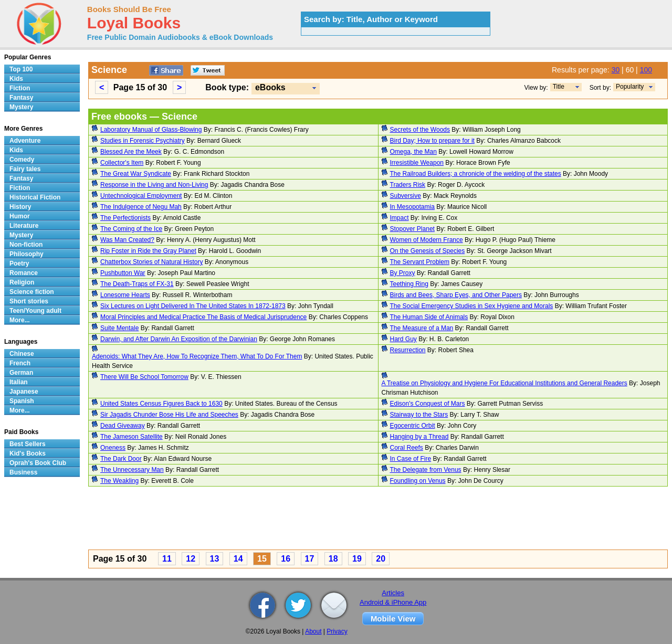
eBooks (270, 87)
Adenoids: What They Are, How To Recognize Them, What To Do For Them (197, 356)
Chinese (22, 354)
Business (23, 472)
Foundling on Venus (418, 481)
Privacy (337, 631)
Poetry (19, 263)
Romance (24, 273)
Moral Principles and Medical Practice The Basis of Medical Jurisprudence (203, 317)
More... (20, 320)
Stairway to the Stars (419, 415)
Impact (400, 218)
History (20, 207)
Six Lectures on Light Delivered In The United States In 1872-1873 (193, 306)
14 (238, 559)
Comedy (22, 160)
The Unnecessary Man (132, 470)
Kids (16, 79)
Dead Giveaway (123, 426)
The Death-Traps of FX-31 (137, 284)
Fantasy (21, 98)
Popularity (630, 87)
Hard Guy (403, 339)
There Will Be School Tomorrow (144, 377)
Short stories (29, 301)
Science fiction (32, 292)
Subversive (406, 196)
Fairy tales (25, 169)
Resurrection (408, 350)
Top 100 (21, 69)
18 (333, 559)
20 (381, 559)
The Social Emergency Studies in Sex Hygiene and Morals (472, 306)
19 (357, 559)
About (313, 631)
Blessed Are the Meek (131, 152)
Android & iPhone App (393, 602)
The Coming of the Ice (131, 229)
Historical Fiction (35, 197)
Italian (19, 382)
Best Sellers (28, 444)
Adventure (25, 141)
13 (215, 559)
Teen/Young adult (35, 311)
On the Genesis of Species (428, 251)
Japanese (24, 392)
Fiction (20, 88)
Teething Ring (409, 284)
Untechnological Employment (141, 196)
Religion (22, 282)
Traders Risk (408, 185)
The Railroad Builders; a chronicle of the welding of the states (476, 174)
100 (646, 70)
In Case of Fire (411, 459)
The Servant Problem (420, 262)
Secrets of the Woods (420, 130)
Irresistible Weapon (417, 163)
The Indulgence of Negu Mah (141, 207)
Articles (393, 593)
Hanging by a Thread (419, 437)
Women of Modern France (427, 240)
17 (310, 559)
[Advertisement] (378, 520)
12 (191, 559)
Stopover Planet (412, 229)
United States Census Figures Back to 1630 (161, 404)
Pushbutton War (123, 273)
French (20, 363)
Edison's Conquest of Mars (428, 404)
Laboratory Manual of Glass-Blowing (151, 130)
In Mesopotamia (412, 207)
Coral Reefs (407, 448)
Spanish (22, 401)
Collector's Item (122, 163)
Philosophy (27, 254)
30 (616, 70)
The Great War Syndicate (136, 174)
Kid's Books (28, 453)
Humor (20, 216)
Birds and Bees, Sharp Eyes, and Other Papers (456, 295)
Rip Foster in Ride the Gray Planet (148, 251)
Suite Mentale (119, 328)
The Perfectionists (125, 218)
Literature (24, 226)
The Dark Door (121, 459)
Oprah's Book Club (38, 463)
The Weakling (119, 481)
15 (262, 559)
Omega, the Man (413, 152)
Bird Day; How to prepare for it (432, 141)
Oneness (113, 448)
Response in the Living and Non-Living (154, 185)
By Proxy (403, 273)
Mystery (21, 107)
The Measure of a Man (422, 328)
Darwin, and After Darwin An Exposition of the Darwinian (179, 339)
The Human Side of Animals (429, 317)
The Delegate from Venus (426, 470)
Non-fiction (26, 245)
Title (559, 87)
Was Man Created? (127, 240)
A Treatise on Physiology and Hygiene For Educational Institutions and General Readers (505, 383)
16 (286, 559)
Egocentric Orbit (413, 426)
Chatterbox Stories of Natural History (151, 262)
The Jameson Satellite (132, 437)
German (21, 373)
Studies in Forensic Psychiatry (143, 141)
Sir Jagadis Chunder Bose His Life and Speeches (169, 415)
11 (167, 559)
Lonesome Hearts (125, 295)
